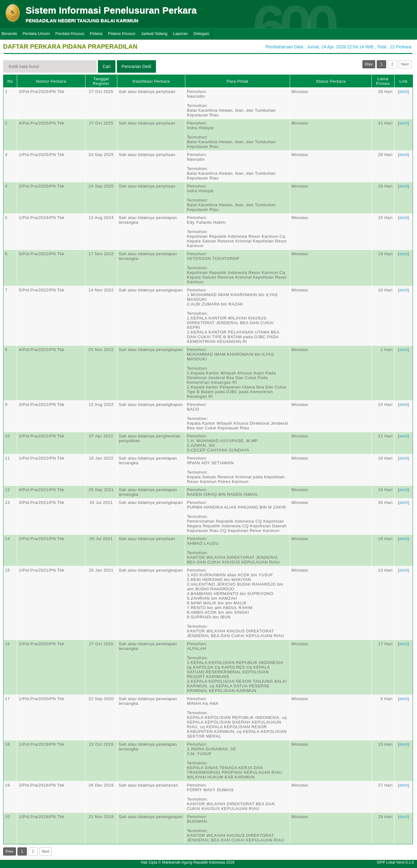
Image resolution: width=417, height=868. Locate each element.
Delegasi (201, 34)
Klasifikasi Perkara (151, 81)
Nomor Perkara (51, 81)
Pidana (96, 34)
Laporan (181, 34)
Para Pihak (237, 81)
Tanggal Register (101, 81)
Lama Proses (383, 81)
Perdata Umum (36, 34)
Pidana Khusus (122, 34)
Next (405, 64)
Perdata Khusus (70, 34)
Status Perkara (331, 81)
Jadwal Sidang (154, 34)
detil (403, 92)
